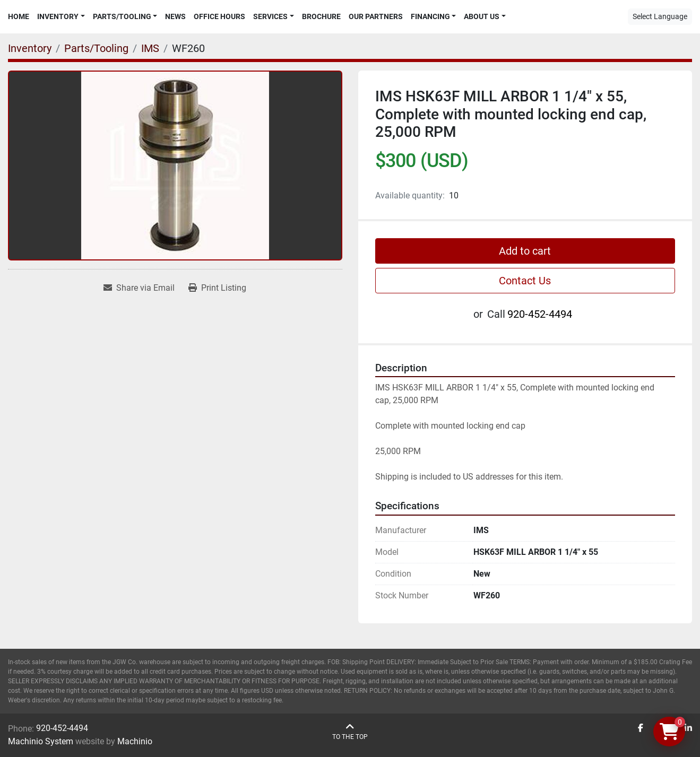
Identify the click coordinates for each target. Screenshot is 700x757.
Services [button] (270, 16)
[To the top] (350, 732)
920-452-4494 (540, 314)
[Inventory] (30, 48)
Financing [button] (430, 16)
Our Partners (376, 16)
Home (19, 16)
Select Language (660, 16)
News (175, 16)
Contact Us (525, 281)
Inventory (58, 16)
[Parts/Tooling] (96, 48)
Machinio (135, 741)
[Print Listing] (217, 288)
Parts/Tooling (122, 16)
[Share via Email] (139, 288)
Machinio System (41, 741)
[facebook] (641, 728)
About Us (482, 16)
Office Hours (219, 16)
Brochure (321, 16)
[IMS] (150, 48)
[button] (61, 17)
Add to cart (525, 251)
